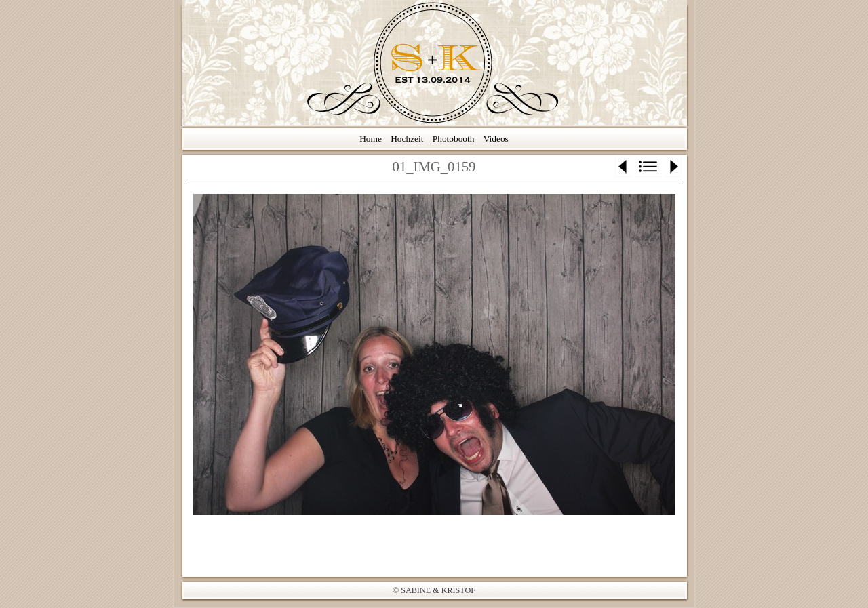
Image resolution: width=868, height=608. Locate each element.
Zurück (624, 167)
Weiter (673, 167)
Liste (648, 167)
